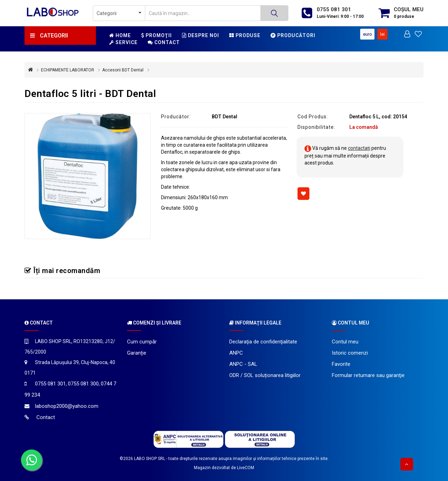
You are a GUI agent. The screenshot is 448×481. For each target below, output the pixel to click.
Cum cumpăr (142, 342)
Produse (245, 35)
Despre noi (201, 35)
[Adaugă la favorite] (303, 194)
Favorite (341, 364)
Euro (367, 34)
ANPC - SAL (243, 364)
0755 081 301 (334, 9)
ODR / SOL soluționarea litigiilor (265, 375)
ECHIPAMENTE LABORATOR (68, 70)
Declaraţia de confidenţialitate (263, 342)
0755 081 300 (83, 384)
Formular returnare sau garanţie (368, 375)
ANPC (236, 353)
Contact (164, 42)
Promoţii (156, 35)
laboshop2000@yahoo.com (67, 406)
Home (120, 35)
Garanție (137, 353)
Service (123, 42)
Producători (293, 35)
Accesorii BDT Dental (123, 70)
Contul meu (345, 342)
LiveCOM (246, 468)
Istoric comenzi (350, 353)
